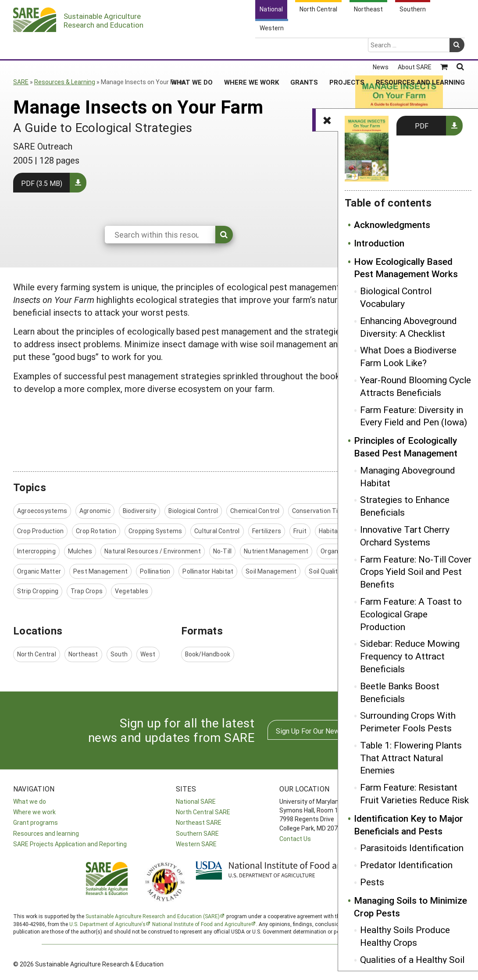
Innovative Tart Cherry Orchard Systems (405, 536)
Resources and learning (46, 833)
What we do (30, 801)
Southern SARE (197, 833)
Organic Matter (39, 571)
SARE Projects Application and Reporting (70, 844)
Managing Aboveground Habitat (408, 476)
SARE (21, 82)
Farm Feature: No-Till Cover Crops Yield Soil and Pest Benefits (416, 572)
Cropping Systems (155, 531)
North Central (37, 654)
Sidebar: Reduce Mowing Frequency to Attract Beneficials (410, 656)
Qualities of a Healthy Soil (412, 959)
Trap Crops (87, 591)
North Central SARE (203, 812)
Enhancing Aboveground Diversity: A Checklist (408, 327)
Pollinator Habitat (208, 571)
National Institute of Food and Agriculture (202, 924)
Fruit (300, 531)
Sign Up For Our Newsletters (320, 731)
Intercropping (36, 551)
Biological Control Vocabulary (396, 297)
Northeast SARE (199, 822)
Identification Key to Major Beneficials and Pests (408, 825)
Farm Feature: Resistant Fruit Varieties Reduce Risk (414, 793)
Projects (347, 48)
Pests (372, 882)
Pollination (155, 571)
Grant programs (36, 822)
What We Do (192, 48)
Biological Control (193, 511)
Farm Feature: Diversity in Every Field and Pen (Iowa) (414, 416)
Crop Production (40, 531)
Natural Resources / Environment (153, 551)
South (119, 654)
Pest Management (100, 571)
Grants (304, 48)
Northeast (83, 654)
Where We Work (251, 48)
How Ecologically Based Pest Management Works (406, 268)
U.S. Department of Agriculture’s (107, 924)
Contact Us (295, 839)
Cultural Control (217, 531)
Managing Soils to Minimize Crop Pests (410, 907)
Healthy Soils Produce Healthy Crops (405, 936)
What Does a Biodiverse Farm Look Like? (408, 356)
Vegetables (132, 591)
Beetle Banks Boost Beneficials (400, 692)
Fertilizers (267, 531)
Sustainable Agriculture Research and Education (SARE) (153, 916)
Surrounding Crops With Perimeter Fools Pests (408, 722)
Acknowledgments (392, 225)
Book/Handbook (208, 654)
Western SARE (196, 844)
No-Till (222, 551)
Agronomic (95, 511)
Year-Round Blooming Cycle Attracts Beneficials (416, 386)
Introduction (379, 243)
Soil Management (271, 571)
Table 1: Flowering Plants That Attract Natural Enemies (411, 758)
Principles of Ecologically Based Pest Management (406, 447)
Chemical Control (255, 511)
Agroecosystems (42, 511)
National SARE (196, 801)
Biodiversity (140, 511)
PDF (422, 126)
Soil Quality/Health (336, 571)
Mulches (80, 551)
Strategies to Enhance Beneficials (405, 506)
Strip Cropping (38, 591)
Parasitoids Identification (412, 848)
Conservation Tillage (322, 511)
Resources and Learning (420, 48)
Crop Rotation (96, 531)
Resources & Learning (65, 82)
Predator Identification (406, 865)
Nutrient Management (276, 551)
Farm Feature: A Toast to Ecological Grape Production (411, 614)
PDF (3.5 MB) (42, 183)
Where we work (34, 812)
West (148, 654)
